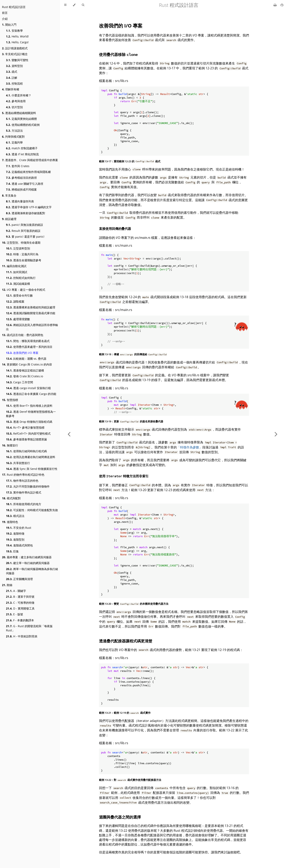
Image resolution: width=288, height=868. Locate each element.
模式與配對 (11, 498)
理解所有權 (11, 89)
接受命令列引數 (19, 295)
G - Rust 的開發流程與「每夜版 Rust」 (29, 628)
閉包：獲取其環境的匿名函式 (28, 341)
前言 (5, 13)
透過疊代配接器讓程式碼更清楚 (126, 641)
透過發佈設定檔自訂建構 (25, 370)
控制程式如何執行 (21, 278)
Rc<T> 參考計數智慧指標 (25, 427)
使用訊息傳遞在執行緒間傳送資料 (31, 457)
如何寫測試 (17, 272)
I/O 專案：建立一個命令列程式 (24, 290)
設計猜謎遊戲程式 (15, 48)
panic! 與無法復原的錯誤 (24, 225)
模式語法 (15, 516)
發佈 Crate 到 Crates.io (24, 376)
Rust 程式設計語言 (14, 7)
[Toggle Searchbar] (83, 5)
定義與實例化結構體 (21, 119)
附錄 (7, 585)
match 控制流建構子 (22, 148)
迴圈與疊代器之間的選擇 (120, 817)
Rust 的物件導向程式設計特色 (23, 475)
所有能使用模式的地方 (24, 504)
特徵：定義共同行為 (22, 254)
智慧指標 (10, 400)
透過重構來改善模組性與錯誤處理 (31, 307)
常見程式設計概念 (15, 54)
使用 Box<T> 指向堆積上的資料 (29, 406)
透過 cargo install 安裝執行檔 (28, 388)
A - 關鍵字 (16, 591)
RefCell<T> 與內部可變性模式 (28, 433)
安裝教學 (14, 31)
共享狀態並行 (18, 463)
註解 (12, 78)
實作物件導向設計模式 (24, 492)
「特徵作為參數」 (190, 447)
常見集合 (9, 195)
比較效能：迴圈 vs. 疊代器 (26, 359)
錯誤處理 (9, 219)
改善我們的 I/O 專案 (22, 353)
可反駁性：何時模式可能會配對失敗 (32, 510)
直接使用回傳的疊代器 (115, 229)
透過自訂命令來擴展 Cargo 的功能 (31, 394)
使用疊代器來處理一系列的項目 (29, 347)
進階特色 (10, 522)
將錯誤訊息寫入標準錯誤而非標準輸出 (32, 327)
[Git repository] (282, 5)
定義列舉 (14, 142)
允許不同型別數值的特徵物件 (28, 486)
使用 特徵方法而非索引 (124, 476)
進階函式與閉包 (19, 545)
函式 (12, 72)
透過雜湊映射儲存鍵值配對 (26, 213)
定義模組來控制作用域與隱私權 (28, 172)
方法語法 (14, 131)
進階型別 (15, 539)
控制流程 (14, 83)
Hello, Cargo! (17, 42)
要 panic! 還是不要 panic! (25, 237)
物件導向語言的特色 (22, 481)
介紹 (5, 19)
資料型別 (14, 66)
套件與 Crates (18, 166)
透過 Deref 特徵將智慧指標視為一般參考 (31, 414)
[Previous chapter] (69, 434)
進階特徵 (15, 533)
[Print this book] (275, 5)
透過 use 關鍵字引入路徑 (25, 184)
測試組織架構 (18, 284)
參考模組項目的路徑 (21, 178)
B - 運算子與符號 (20, 597)
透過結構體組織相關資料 (19, 113)
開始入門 (9, 25)
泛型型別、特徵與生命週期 (21, 243)
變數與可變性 (17, 60)
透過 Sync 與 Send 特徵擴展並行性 (32, 469)
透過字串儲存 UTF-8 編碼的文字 (29, 207)
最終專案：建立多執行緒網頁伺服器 (27, 557)
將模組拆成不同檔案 (21, 189)
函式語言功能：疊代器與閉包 (23, 335)
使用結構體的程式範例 (23, 125)
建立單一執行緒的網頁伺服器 (28, 563)
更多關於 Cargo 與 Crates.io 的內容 (27, 364)
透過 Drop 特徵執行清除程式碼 (29, 422)
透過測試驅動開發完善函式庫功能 (31, 313)
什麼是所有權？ (19, 95)
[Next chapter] (276, 434)
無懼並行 (10, 445)
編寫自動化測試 (14, 266)
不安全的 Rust (19, 528)
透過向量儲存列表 (20, 201)
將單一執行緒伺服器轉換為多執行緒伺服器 (32, 571)
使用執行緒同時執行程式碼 (26, 451)
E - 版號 (14, 614)
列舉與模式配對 (13, 137)
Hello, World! (17, 36)
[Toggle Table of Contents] (65, 5)
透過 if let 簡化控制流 (22, 154)
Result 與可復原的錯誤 (23, 231)
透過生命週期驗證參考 (24, 260)
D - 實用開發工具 (20, 608)
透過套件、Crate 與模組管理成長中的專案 (30, 160)
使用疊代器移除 (118, 54)
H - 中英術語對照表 (22, 636)
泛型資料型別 (18, 248)
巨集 (12, 551)
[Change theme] (74, 5)
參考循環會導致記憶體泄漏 (26, 439)
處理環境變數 (18, 319)
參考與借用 (16, 101)
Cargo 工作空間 (19, 382)
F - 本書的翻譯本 (20, 620)
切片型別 (14, 107)
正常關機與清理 (19, 579)
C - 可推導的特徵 (20, 603)
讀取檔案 (15, 301)
